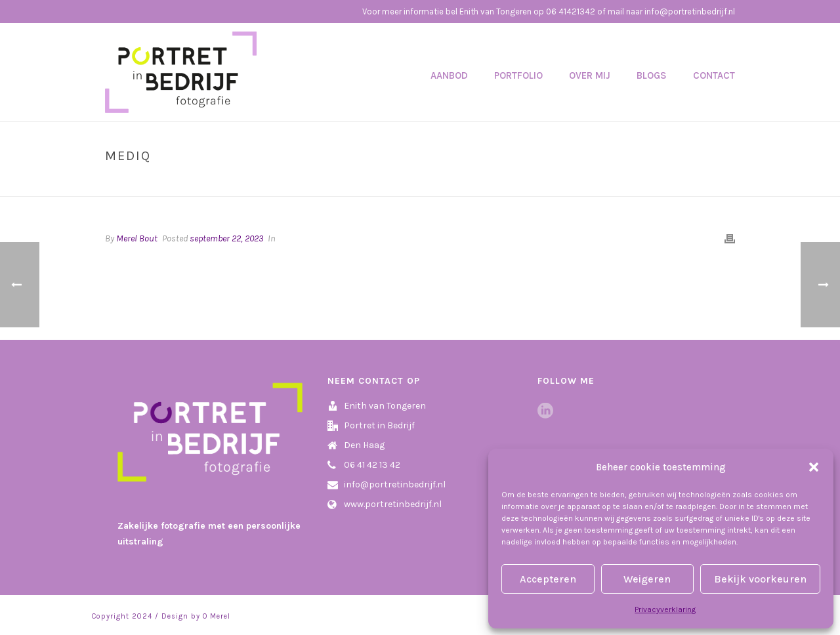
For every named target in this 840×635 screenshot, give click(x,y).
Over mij (590, 75)
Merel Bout (137, 238)
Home (681, 184)
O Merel (217, 616)
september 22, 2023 (226, 238)
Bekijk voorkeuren (760, 579)
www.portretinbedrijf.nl (393, 504)
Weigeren (647, 579)
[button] (814, 467)
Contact (714, 75)
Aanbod (449, 75)
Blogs (652, 75)
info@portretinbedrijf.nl (395, 484)
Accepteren (548, 579)
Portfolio (518, 75)
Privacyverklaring (665, 609)
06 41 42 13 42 (372, 465)
